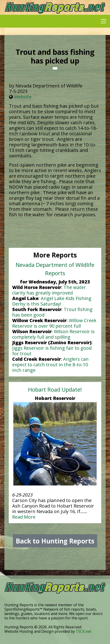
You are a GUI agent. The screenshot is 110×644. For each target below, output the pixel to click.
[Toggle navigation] (104, 21)
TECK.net (84, 631)
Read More (24, 517)
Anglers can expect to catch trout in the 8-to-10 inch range (50, 365)
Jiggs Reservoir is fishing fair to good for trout (52, 351)
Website (23, 97)
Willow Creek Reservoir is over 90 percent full (54, 323)
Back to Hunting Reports (55, 541)
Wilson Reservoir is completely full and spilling (53, 334)
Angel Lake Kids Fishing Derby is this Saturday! (52, 301)
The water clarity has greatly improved (49, 290)
